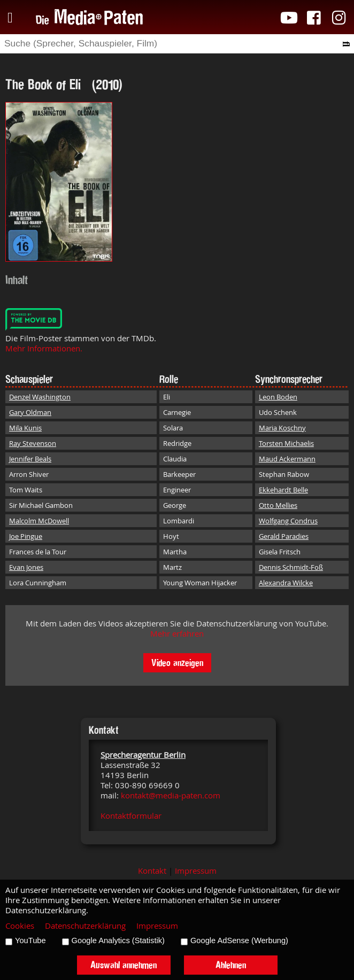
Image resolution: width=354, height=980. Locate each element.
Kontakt (152, 871)
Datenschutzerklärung (85, 926)
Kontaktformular (131, 816)
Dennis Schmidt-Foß (291, 567)
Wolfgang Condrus (288, 521)
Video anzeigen (177, 663)
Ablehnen (231, 965)
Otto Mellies (278, 505)
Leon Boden (278, 397)
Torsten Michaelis (286, 443)
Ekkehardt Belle (283, 490)
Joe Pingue (26, 536)
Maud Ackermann (287, 459)
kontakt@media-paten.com (171, 795)
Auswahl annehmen (124, 965)
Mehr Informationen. (44, 348)
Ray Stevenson (33, 443)
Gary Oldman (30, 412)
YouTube (30, 940)
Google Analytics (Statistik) (118, 940)
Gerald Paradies (284, 536)
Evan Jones (26, 567)
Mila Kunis (25, 428)
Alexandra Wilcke (286, 583)
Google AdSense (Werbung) (239, 940)
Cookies (20, 926)
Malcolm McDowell (39, 521)
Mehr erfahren (177, 634)
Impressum (196, 871)
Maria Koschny (282, 428)
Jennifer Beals (30, 459)
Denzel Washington (40, 397)
